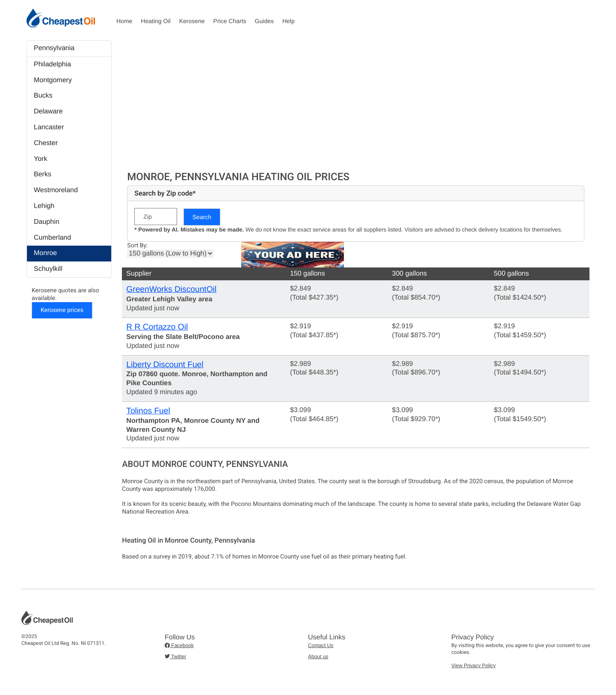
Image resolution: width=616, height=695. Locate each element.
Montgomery (53, 80)
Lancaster (49, 127)
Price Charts (230, 21)
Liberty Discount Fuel (165, 365)
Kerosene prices (62, 310)
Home (124, 21)
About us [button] (318, 656)
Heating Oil (155, 21)
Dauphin (47, 222)
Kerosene (192, 21)
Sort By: (137, 246)
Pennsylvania (54, 48)
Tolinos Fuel (148, 411)
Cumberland (52, 238)
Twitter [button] (175, 656)
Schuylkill (48, 269)
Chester (46, 143)
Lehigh (44, 206)
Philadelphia (52, 64)
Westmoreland (56, 190)
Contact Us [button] (321, 645)
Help (289, 21)
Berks (43, 174)
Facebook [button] (179, 645)
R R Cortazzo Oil (157, 327)
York (40, 159)
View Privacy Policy (474, 665)
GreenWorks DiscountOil (171, 290)
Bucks (43, 96)
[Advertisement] (356, 104)
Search (202, 217)
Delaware (48, 111)
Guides (264, 21)
